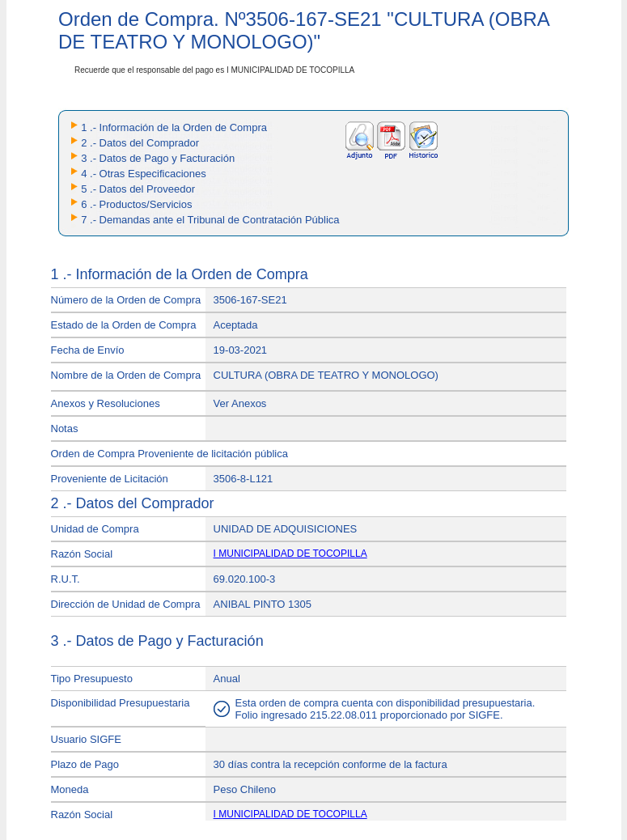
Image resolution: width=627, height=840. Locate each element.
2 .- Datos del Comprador (140, 143)
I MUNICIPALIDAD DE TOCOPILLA (290, 554)
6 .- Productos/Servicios (136, 204)
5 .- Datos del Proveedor (138, 189)
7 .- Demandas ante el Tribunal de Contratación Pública (210, 220)
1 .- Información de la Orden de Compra (174, 127)
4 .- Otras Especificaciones (144, 174)
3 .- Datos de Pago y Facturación (158, 158)
